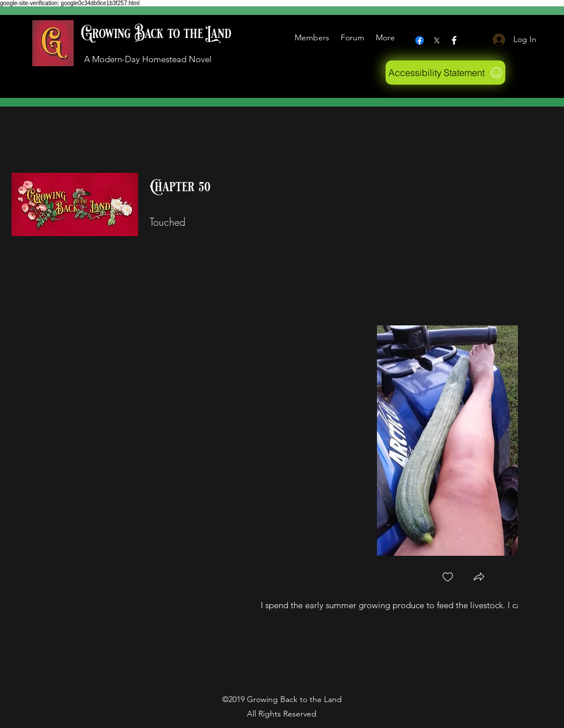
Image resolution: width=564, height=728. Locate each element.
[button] (479, 578)
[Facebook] (420, 40)
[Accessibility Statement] (445, 73)
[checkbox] (448, 578)
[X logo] (437, 40)
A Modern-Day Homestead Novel (148, 59)
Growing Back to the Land (156, 34)
